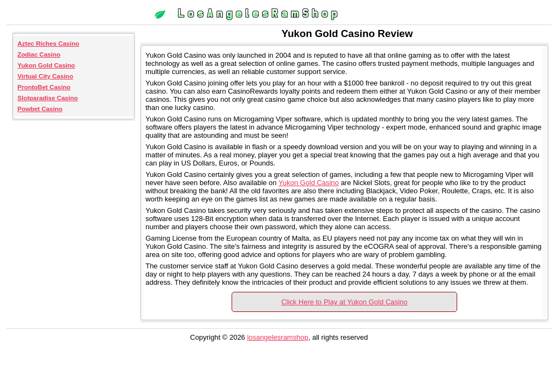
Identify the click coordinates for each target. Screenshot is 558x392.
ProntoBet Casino (44, 87)
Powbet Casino (40, 109)
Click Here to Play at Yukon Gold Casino (344, 302)
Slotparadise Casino (48, 98)
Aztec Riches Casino (48, 44)
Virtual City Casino (45, 76)
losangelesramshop (277, 337)
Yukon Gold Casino (46, 65)
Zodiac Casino (39, 54)
